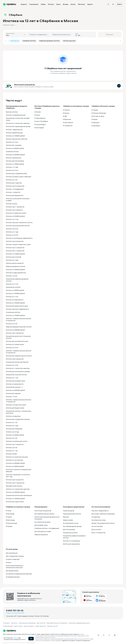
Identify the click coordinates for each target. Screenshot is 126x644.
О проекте (6, 623)
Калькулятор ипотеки (13, 287)
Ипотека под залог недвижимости (17, 309)
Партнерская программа (27, 623)
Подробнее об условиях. (68, 640)
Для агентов (41, 623)
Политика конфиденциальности (79, 623)
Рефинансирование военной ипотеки (19, 326)
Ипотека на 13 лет (12, 365)
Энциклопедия (8, 626)
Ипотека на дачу (12, 203)
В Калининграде (11, 523)
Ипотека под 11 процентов (15, 206)
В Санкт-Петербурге (41, 121)
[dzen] (115, 635)
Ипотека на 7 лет (12, 422)
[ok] (109, 635)
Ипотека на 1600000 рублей (15, 302)
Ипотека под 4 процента (14, 210)
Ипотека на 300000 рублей (15, 466)
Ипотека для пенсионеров (15, 161)
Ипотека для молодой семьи (16, 380)
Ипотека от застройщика (72, 540)
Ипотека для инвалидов (14, 428)
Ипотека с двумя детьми (14, 129)
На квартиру (96, 517)
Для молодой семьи (41, 525)
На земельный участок (71, 523)
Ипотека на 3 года (12, 231)
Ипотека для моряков (13, 393)
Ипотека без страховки (14, 145)
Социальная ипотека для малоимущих (19, 495)
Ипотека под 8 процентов (15, 359)
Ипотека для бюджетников (15, 408)
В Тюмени (66, 110)
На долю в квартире (13, 559)
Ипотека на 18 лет (12, 347)
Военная (66, 517)
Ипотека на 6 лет (12, 323)
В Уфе (65, 116)
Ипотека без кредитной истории (17, 306)
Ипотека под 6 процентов (15, 241)
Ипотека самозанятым (14, 157)
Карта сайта (18, 626)
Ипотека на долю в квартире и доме (18, 244)
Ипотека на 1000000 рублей (15, 498)
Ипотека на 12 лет (12, 296)
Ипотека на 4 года (12, 425)
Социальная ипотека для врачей (17, 362)
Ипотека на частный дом (14, 460)
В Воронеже (67, 119)
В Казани (66, 113)
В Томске (9, 517)
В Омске (37, 115)
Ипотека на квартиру (13, 416)
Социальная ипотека (13, 312)
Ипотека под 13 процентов (15, 482)
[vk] (104, 635)
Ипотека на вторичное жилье (16, 404)
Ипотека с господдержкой (15, 189)
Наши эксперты (29, 626)
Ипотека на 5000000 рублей (15, 492)
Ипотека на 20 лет (12, 235)
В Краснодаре (39, 127)
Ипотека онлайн (11, 453)
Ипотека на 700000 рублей (15, 290)
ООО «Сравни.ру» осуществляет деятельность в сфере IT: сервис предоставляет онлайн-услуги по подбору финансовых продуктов (41, 634)
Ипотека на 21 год (12, 219)
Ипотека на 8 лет (12, 447)
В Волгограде (10, 520)
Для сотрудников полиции (15, 556)
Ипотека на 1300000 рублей (15, 135)
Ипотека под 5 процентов (15, 333)
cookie (15, 638)
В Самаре (95, 110)
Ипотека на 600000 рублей (15, 148)
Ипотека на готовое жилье (15, 344)
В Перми (94, 119)
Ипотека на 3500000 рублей (15, 216)
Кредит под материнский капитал (103, 523)
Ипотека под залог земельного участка (19, 222)
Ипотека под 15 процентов (15, 247)
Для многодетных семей (43, 531)
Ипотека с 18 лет (12, 396)
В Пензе (9, 510)
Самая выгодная (69, 510)
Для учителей (96, 529)
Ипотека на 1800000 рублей (15, 269)
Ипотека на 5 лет (12, 179)
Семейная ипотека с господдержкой (47, 528)
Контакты (14, 623)
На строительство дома (42, 522)
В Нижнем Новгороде (99, 113)
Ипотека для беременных (15, 195)
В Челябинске (68, 125)
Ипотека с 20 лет (12, 275)
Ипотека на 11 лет (12, 377)
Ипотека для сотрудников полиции (18, 419)
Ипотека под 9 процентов (15, 479)
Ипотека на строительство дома (17, 457)
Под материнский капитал (72, 513)
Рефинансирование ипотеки (16, 266)
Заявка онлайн (68, 520)
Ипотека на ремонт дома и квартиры (19, 176)
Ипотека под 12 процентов (15, 250)
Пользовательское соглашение (57, 623)
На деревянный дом (13, 577)
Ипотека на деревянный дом (16, 115)
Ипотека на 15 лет (12, 284)
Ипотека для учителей (14, 257)
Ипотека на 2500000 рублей (15, 293)
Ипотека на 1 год (12, 450)
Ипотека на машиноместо (15, 384)
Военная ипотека (12, 111)
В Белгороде (10, 513)
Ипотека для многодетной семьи (17, 341)
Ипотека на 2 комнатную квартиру (18, 123)
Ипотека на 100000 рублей (15, 164)
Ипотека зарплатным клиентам (17, 139)
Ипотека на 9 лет (12, 438)
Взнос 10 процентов (98, 532)
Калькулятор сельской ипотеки (16, 374)
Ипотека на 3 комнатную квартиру (18, 489)
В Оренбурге (96, 125)
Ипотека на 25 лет (12, 170)
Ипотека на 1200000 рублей (15, 253)
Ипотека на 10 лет (12, 142)
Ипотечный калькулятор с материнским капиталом (15, 566)
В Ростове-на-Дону (98, 116)
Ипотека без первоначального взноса (19, 355)
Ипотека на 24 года (12, 431)
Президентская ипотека (14, 486)
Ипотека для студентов (14, 182)
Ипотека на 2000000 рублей (15, 329)
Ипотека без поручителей (15, 501)
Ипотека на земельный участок (17, 441)
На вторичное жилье (99, 520)
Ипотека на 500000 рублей (15, 435)
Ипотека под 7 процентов (15, 444)
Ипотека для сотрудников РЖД (16, 173)
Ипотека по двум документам (16, 272)
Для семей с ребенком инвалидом (103, 513)
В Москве (38, 111)
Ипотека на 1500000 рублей (15, 315)
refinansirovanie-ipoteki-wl (15, 263)
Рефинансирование (41, 534)
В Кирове (9, 526)
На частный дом (97, 526)
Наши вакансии (41, 626)
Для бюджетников (12, 570)
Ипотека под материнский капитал (18, 225)
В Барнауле (95, 122)
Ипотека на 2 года (12, 260)
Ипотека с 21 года (12, 167)
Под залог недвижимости (100, 510)
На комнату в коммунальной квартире (19, 573)
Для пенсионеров (69, 529)
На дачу (9, 562)
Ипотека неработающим (14, 132)
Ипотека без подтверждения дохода (18, 126)
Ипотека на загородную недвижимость (19, 238)
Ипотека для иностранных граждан (18, 371)
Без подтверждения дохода (72, 526)
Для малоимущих (12, 553)
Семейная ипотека (12, 151)
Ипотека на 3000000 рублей (15, 154)
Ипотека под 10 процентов (15, 186)
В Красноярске (68, 122)
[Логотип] (48, 630)
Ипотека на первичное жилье (16, 213)
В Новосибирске (40, 118)
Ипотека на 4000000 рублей (15, 463)
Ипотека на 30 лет (12, 228)
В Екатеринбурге (40, 124)
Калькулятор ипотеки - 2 (14, 387)
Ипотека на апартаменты (15, 299)
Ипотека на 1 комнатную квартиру (18, 368)
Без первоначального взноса (44, 513)
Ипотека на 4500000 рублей (15, 390)
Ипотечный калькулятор (24, 84)
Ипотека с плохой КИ (13, 192)
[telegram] (98, 635)
